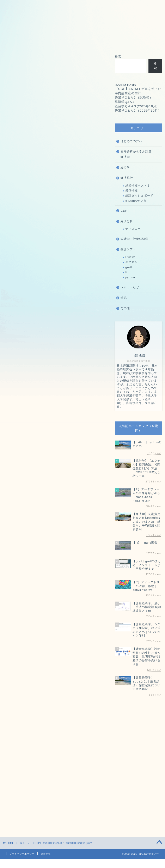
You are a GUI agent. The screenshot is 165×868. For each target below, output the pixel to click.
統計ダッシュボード (139, 196)
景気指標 (132, 191)
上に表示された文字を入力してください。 (33, 772)
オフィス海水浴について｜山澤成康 (83, 43)
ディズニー (133, 229)
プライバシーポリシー (22, 854)
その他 (125, 308)
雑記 (124, 298)
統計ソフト (128, 249)
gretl (129, 267)
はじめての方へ (131, 141)
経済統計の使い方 (20, 228)
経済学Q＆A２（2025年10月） (40, 438)
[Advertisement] (55, 500)
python (130, 277)
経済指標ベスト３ (138, 186)
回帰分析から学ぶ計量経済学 (136, 154)
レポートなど (130, 287)
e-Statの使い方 (136, 201)
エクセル (132, 262)
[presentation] (29, 799)
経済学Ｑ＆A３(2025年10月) (38, 433)
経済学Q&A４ (26, 427)
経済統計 (127, 178)
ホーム (14, 43)
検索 (10, 448)
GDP (11, 61)
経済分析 (127, 221)
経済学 (125, 168)
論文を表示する (55, 214)
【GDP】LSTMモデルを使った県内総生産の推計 (54, 416)
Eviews (130, 257)
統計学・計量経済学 (135, 239)
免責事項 (46, 854)
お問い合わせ (38, 43)
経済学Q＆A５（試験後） (36, 422)
